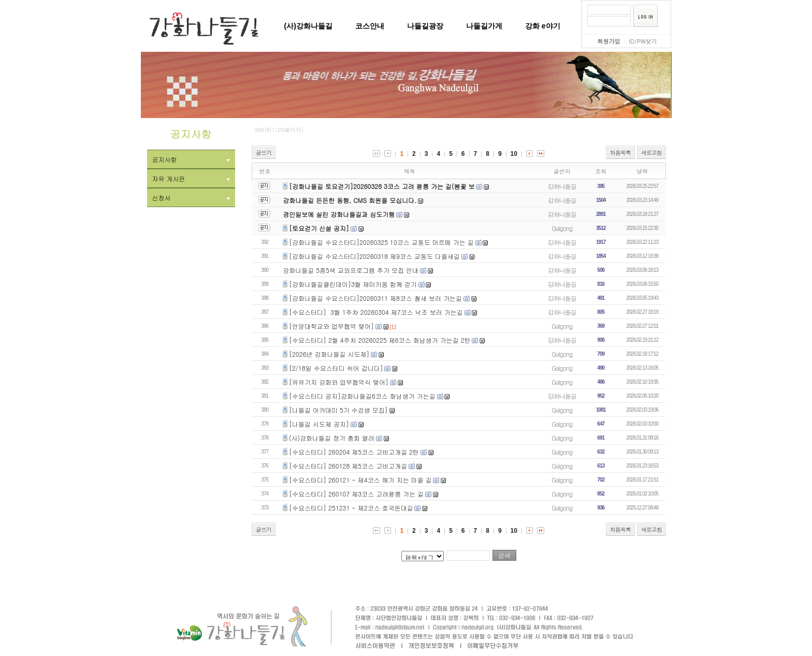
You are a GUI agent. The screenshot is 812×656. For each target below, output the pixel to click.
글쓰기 (264, 152)
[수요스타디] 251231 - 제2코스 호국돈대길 (351, 508)
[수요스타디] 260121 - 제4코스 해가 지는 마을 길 (360, 480)
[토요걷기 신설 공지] (319, 228)
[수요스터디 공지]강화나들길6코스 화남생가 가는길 (362, 396)
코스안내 (370, 26)
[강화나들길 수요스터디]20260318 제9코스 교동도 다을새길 (374, 256)
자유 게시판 (191, 178)
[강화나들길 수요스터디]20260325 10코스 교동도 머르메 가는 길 (381, 242)
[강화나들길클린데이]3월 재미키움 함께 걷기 (353, 284)
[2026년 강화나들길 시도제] (329, 354)
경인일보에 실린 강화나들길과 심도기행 (339, 214)
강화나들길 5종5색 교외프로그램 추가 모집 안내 (351, 270)
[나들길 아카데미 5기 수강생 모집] (338, 410)
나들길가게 (484, 26)
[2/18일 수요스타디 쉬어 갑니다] (336, 368)
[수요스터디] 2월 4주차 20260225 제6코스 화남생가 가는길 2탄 (380, 340)
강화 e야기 (543, 26)
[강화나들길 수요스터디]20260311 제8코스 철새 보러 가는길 (375, 298)
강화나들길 (562, 186)
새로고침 (651, 152)
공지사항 (191, 159)
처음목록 (620, 152)
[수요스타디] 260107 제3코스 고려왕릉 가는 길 (356, 494)
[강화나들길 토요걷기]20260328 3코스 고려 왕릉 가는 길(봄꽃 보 (382, 186)
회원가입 (608, 41)
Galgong (562, 228)
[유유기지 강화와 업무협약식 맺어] (339, 382)
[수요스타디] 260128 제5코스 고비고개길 (348, 466)
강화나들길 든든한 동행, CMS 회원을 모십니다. (350, 200)
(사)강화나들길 (308, 26)
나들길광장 (425, 26)
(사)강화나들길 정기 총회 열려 (332, 438)
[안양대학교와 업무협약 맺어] (331, 326)
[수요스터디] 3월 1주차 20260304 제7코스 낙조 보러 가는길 (376, 312)
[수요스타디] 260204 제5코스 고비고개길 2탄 (354, 452)
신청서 (191, 198)
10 (514, 154)
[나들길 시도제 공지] (319, 424)
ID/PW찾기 (643, 41)
